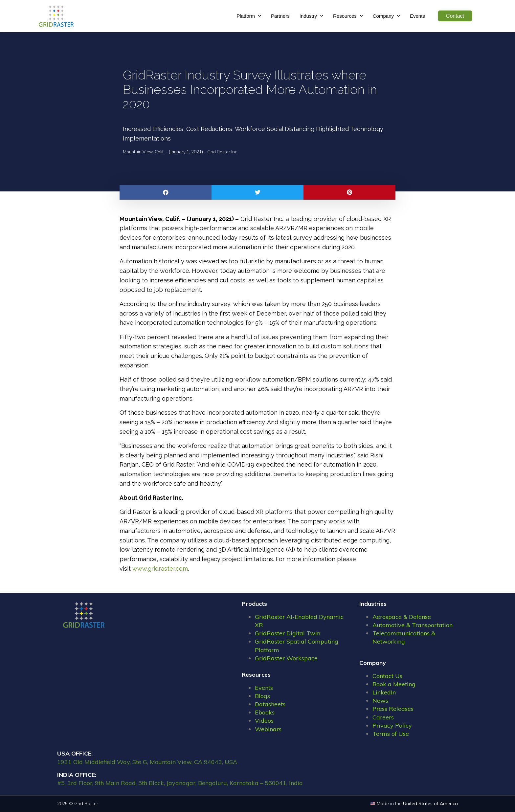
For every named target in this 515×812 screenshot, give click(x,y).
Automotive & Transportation (413, 625)
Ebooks (265, 712)
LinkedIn (384, 692)
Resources (348, 16)
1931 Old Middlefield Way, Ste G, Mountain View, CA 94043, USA (147, 762)
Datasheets (270, 704)
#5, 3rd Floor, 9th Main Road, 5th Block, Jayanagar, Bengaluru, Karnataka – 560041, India (180, 783)
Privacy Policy (392, 725)
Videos (264, 721)
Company (386, 16)
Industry (311, 16)
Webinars (268, 729)
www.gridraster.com (160, 569)
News (380, 701)
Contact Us (387, 676)
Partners (280, 16)
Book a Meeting (394, 684)
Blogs (262, 696)
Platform (249, 16)
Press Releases (393, 709)
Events (417, 16)
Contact (455, 16)
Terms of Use (391, 734)
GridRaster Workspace (286, 658)
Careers (383, 717)
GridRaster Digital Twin (288, 633)
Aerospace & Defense (402, 617)
